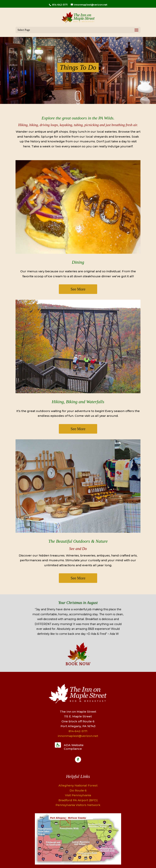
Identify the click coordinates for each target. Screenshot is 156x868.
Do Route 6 (78, 790)
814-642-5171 (60, 5)
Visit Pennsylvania (78, 795)
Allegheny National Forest (78, 785)
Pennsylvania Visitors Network (78, 805)
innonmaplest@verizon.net (78, 736)
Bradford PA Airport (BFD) (78, 800)
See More (78, 289)
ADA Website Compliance (74, 747)
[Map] (78, 864)
